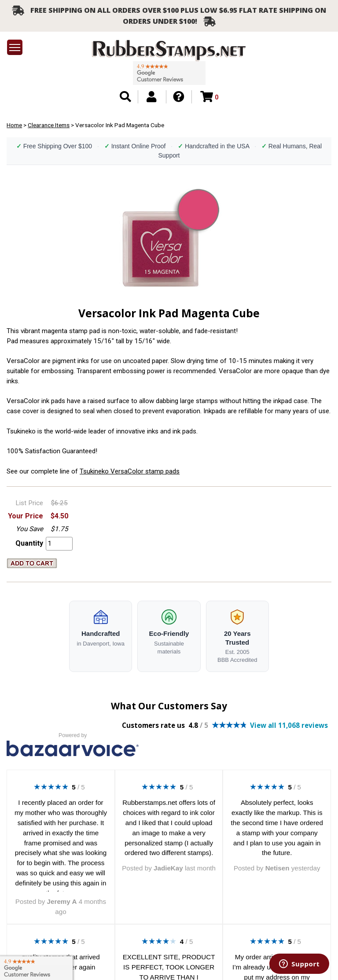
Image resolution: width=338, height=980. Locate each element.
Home (14, 125)
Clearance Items (49, 125)
